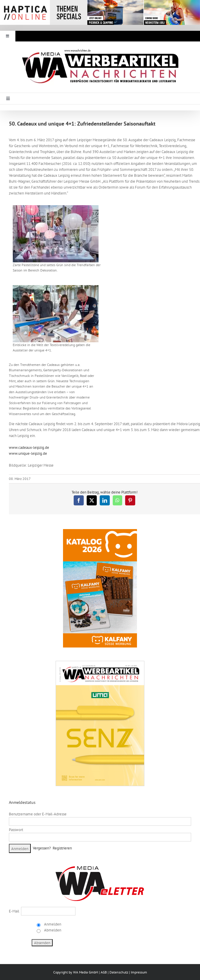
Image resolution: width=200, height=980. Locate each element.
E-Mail (14, 911)
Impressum (139, 972)
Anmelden (52, 924)
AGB (104, 972)
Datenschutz (119, 972)
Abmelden (52, 930)
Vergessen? (42, 848)
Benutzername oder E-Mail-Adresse (38, 814)
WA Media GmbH (86, 972)
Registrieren (62, 848)
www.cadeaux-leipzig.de (29, 448)
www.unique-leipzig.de (28, 453)
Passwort (16, 830)
